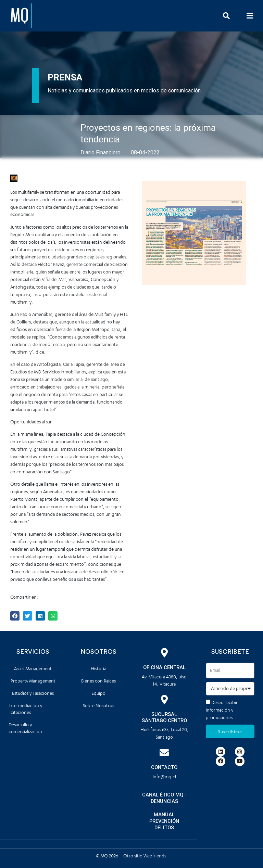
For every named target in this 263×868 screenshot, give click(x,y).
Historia (98, 669)
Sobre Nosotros (98, 706)
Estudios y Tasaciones (33, 693)
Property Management (33, 681)
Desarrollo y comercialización (25, 728)
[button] (250, 16)
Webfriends (155, 856)
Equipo (98, 693)
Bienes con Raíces (98, 681)
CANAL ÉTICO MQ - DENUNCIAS (164, 798)
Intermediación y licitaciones (25, 709)
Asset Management (33, 669)
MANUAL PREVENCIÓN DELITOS (164, 821)
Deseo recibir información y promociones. (222, 710)
